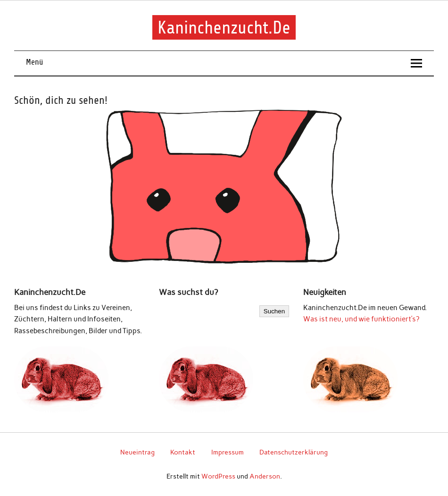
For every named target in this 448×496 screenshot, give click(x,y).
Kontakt (183, 452)
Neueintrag (137, 452)
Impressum (228, 452)
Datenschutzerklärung (294, 452)
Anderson (265, 476)
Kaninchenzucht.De (224, 27)
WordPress (218, 476)
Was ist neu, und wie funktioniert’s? (361, 319)
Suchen (274, 311)
